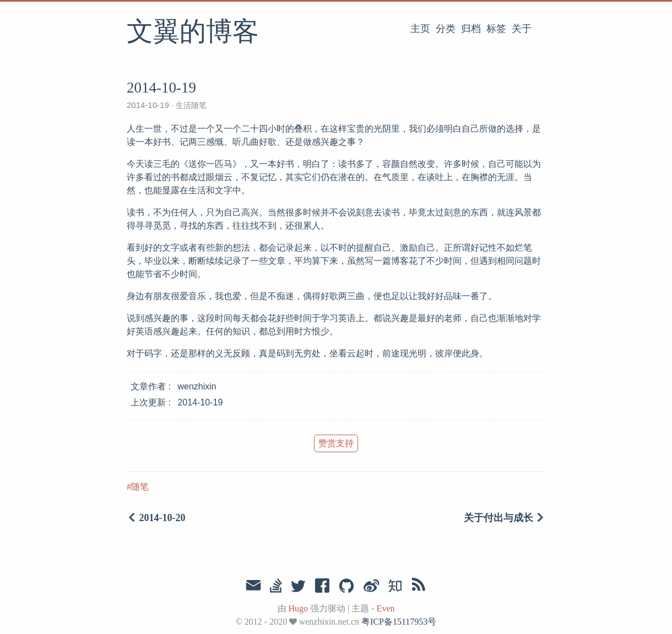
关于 (522, 29)
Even (386, 608)
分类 (446, 29)
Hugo (299, 608)
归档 (471, 29)
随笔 (140, 487)
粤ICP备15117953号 (399, 622)
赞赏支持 (336, 443)
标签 (496, 29)
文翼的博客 (193, 32)
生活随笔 (190, 105)
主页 (420, 29)
